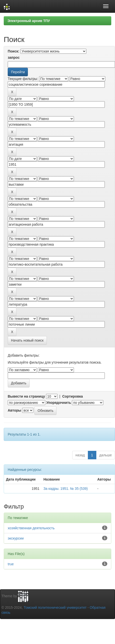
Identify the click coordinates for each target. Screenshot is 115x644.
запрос (14, 57)
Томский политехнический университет (55, 608)
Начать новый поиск (27, 340)
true (11, 564)
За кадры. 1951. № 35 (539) (65, 489)
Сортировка (73, 396)
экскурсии (16, 538)
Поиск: (14, 51)
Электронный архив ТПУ (29, 21)
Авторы (14, 410)
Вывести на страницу (26, 396)
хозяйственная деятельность (31, 528)
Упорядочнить (59, 403)
